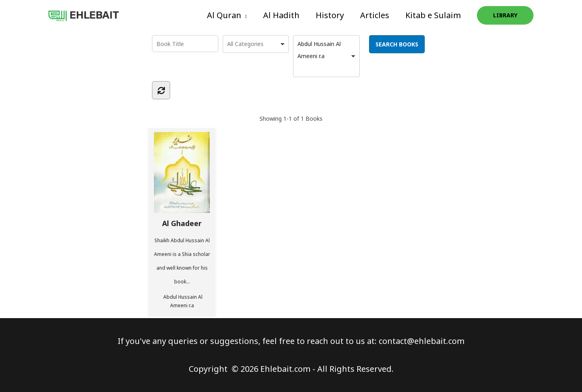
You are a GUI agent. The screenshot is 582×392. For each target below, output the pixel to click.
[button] (227, 15)
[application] (244, 15)
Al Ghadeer (182, 180)
